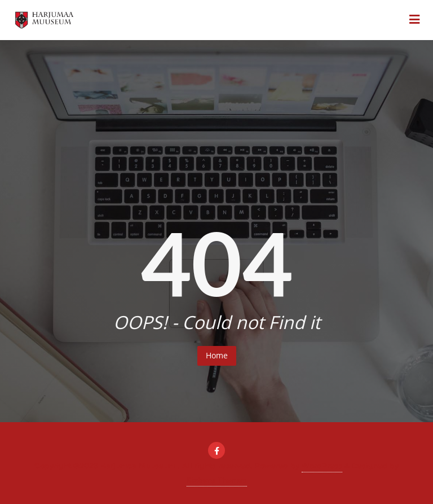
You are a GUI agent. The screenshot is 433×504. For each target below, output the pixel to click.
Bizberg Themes (217, 480)
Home (217, 355)
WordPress (322, 466)
